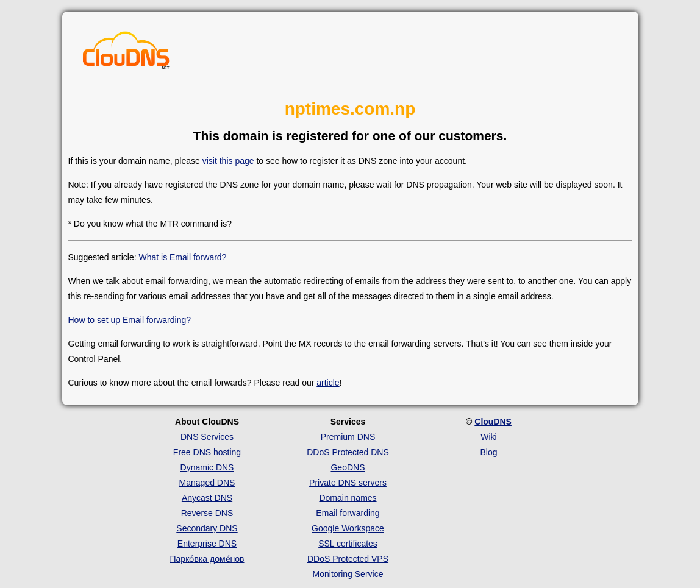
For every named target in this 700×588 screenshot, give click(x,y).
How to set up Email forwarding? (130, 320)
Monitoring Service (348, 574)
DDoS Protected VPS (348, 559)
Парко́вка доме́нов (207, 559)
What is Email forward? (182, 257)
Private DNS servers (348, 483)
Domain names (348, 498)
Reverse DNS (207, 513)
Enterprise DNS (207, 544)
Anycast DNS (207, 498)
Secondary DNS (207, 528)
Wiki (488, 437)
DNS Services (207, 437)
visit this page (228, 161)
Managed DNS (207, 483)
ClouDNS (493, 422)
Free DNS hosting (207, 452)
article (328, 383)
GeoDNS (348, 467)
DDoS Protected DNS (348, 452)
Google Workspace (348, 528)
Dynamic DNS (207, 467)
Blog (488, 452)
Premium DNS (348, 437)
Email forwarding (348, 513)
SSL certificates (348, 544)
